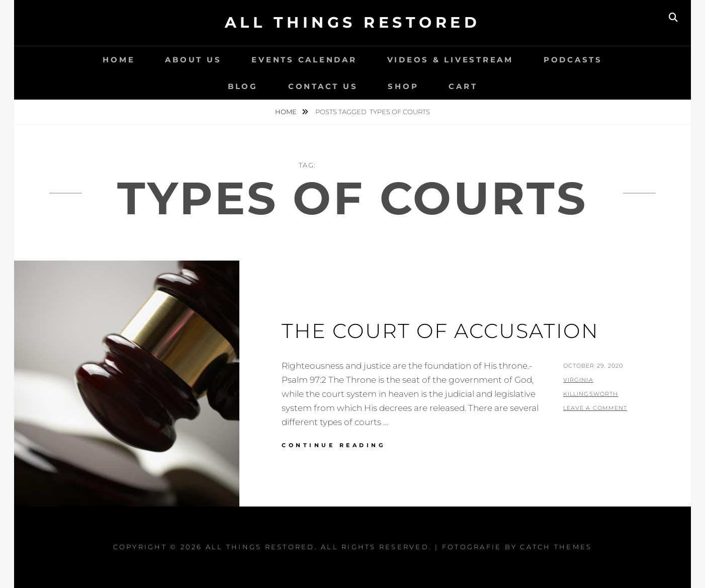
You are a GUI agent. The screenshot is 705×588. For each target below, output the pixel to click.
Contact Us (323, 86)
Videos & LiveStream (450, 60)
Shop (403, 86)
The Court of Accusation (440, 331)
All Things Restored (353, 22)
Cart (463, 86)
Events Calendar (304, 60)
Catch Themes (556, 547)
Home (119, 60)
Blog (243, 86)
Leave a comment (595, 408)
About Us (193, 60)
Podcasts (573, 60)
